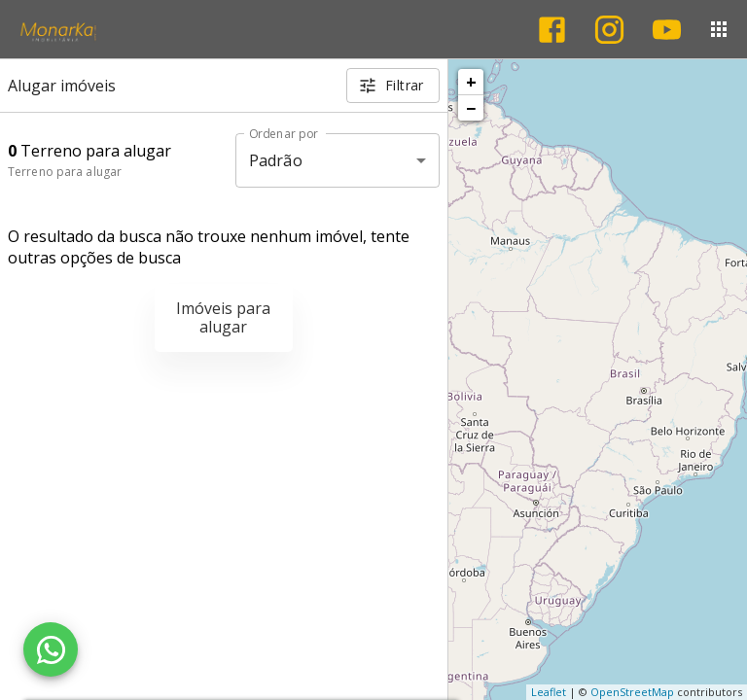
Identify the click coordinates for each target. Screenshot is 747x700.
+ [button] (471, 82)
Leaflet (549, 692)
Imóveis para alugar (223, 317)
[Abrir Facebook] (552, 30)
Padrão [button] (276, 160)
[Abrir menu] (719, 29)
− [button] (471, 108)
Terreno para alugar (65, 172)
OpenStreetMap (632, 692)
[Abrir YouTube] (667, 30)
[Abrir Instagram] (609, 30)
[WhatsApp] (51, 649)
